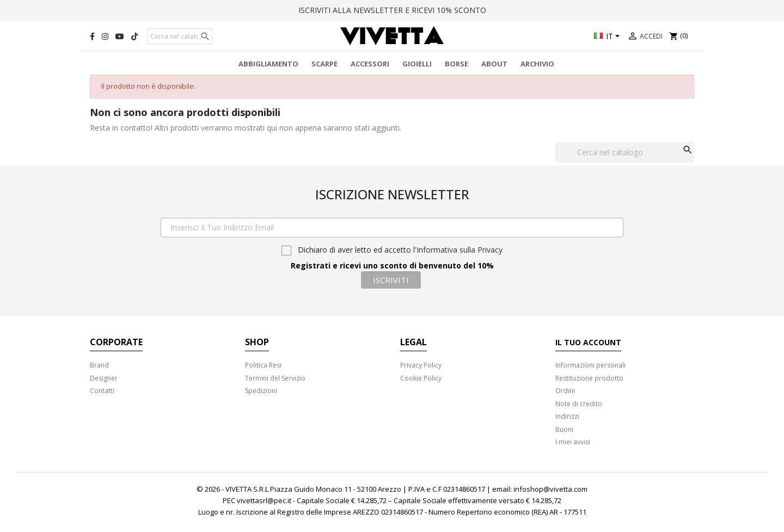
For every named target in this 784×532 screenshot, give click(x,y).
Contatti (102, 391)
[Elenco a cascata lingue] (608, 37)
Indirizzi (567, 416)
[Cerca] (180, 36)
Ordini (565, 391)
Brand (99, 365)
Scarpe (324, 64)
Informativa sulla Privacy (460, 250)
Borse (457, 64)
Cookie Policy (421, 378)
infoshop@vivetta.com (550, 489)
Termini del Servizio (275, 378)
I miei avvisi (573, 442)
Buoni (564, 429)
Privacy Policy (421, 365)
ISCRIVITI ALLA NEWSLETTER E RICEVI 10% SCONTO (392, 10)
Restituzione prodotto (589, 378)
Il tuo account (588, 342)
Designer (104, 378)
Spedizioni (261, 391)
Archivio (537, 64)
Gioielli (417, 64)
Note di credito (579, 404)
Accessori (370, 64)
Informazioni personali (590, 365)
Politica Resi (263, 365)
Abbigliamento (268, 64)
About (494, 64)
